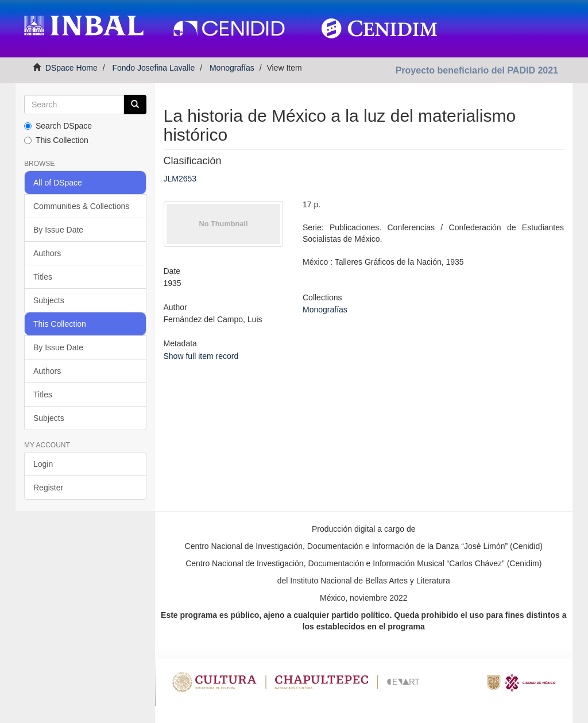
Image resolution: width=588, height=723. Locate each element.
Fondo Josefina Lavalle (153, 68)
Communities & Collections (81, 206)
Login (43, 464)
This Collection (56, 140)
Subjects (49, 300)
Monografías (232, 68)
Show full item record (201, 356)
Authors (47, 253)
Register (48, 488)
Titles (43, 277)
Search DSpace (58, 126)
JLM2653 (180, 179)
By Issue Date (58, 230)
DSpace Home (71, 68)
